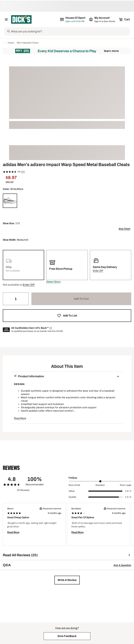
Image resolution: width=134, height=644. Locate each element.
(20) (23, 172)
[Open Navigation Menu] (6, 19)
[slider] (100, 481)
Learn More (111, 51)
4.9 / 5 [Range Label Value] (128, 491)
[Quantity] (16, 299)
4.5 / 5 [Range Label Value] (128, 497)
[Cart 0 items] (125, 19)
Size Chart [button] (124, 229)
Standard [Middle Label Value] (100, 485)
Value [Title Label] (72, 491)
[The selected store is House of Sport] (73, 19)
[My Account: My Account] (102, 19)
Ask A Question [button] (122, 565)
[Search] (70, 31)
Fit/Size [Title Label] (73, 478)
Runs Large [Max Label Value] (126, 485)
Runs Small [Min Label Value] (74, 485)
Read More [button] (20, 418)
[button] (53, 282)
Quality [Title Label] (72, 497)
